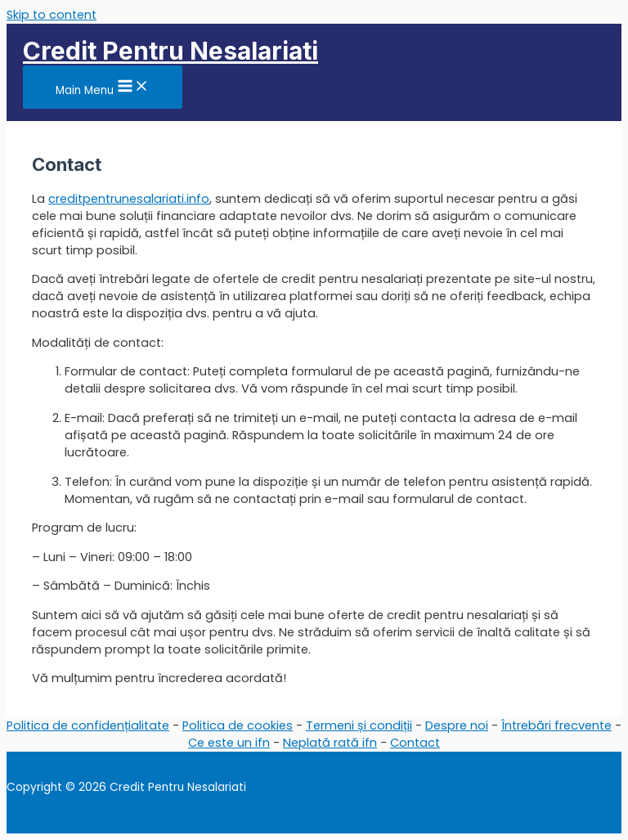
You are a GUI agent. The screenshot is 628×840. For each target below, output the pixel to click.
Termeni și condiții (359, 725)
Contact (415, 743)
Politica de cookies (238, 725)
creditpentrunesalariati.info (129, 199)
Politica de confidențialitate (88, 725)
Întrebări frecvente (556, 725)
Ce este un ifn (229, 743)
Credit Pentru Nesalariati (170, 51)
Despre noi (457, 725)
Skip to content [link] (52, 15)
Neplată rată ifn (330, 743)
